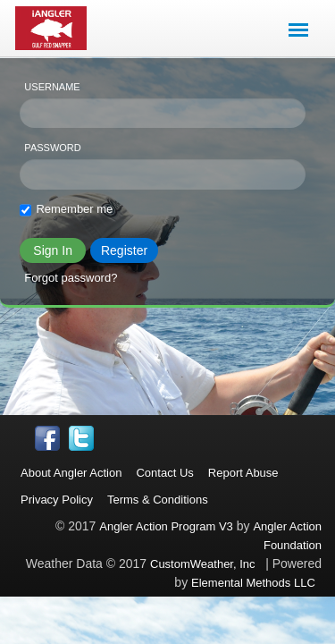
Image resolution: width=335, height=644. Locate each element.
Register (124, 250)
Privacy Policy (57, 500)
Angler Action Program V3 (166, 526)
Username (52, 87)
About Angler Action (71, 473)
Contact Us (164, 473)
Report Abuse (243, 473)
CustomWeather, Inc (203, 564)
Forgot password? (71, 278)
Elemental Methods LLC (256, 583)
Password (52, 148)
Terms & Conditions (158, 500)
